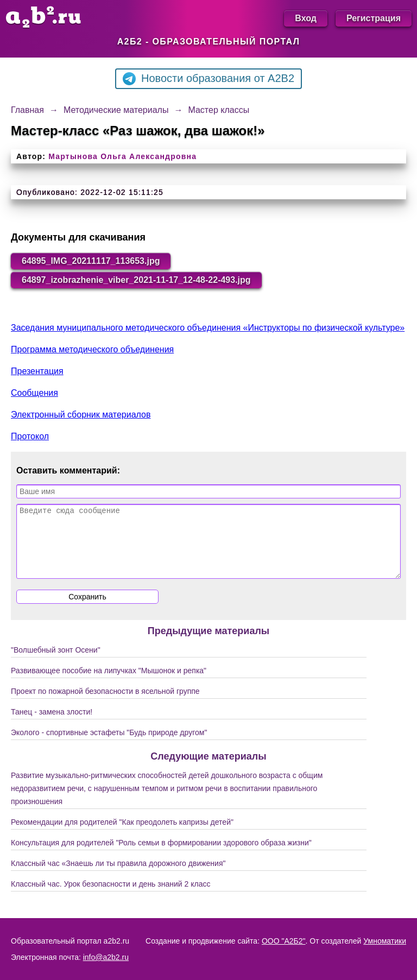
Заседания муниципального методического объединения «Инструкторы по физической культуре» (208, 328)
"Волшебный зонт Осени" (56, 663)
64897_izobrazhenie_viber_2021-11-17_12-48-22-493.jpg (136, 280)
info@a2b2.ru (106, 957)
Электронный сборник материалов (81, 415)
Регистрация (374, 18)
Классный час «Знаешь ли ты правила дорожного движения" (118, 876)
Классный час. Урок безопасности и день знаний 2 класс (110, 897)
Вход (306, 18)
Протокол (30, 436)
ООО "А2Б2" (284, 941)
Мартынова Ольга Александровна (122, 156)
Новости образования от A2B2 (208, 79)
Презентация (37, 371)
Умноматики (385, 941)
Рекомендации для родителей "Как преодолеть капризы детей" (122, 835)
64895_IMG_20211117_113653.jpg (91, 261)
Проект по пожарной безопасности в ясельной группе (105, 704)
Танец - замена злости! (52, 725)
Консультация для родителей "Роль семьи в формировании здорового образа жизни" (161, 856)
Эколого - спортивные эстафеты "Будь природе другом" (109, 745)
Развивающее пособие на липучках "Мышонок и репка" (109, 684)
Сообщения (34, 393)
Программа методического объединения (92, 349)
